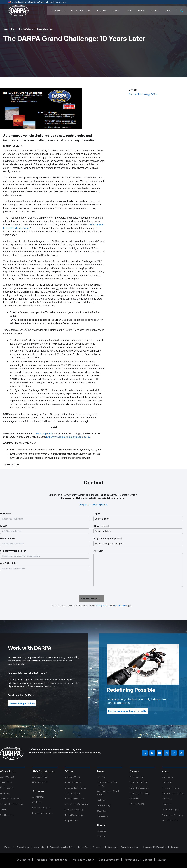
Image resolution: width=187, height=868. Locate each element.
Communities (6, 782)
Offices (116, 10)
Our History (167, 782)
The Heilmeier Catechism (173, 793)
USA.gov (162, 860)
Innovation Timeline (171, 788)
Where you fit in (136, 777)
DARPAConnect (7, 777)
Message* (98, 551)
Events (141, 10)
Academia (5, 793)
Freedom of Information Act (51, 860)
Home (5, 29)
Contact (175, 847)
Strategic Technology (74, 810)
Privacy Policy (102, 606)
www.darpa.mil (44, 433)
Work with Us (58, 10)
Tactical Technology (74, 815)
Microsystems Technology (77, 804)
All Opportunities (40, 777)
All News (101, 777)
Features (101, 800)
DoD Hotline (23, 860)
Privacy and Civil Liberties (138, 860)
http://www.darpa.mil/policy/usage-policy (68, 437)
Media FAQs (103, 816)
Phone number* (8, 538)
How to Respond (40, 782)
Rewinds (101, 836)
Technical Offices (73, 782)
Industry (3, 810)
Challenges (37, 802)
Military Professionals (139, 788)
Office (102, 526)
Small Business (7, 815)
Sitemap (112, 847)
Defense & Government (10, 799)
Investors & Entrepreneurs (11, 804)
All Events (101, 831)
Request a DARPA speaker (94, 505)
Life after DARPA (137, 804)
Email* (3, 526)
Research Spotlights (41, 808)
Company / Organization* (13, 551)
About (168, 10)
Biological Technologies (75, 788)
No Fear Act (83, 847)
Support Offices (72, 821)
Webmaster (98, 847)
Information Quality (83, 860)
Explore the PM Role (139, 782)
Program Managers (171, 810)
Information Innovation (75, 799)
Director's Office (72, 777)
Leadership (167, 804)
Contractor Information (140, 793)
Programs (102, 10)
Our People (167, 799)
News (129, 10)
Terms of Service (119, 606)
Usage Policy (39, 847)
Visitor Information (170, 821)
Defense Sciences (73, 793)
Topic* (97, 514)
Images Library (104, 805)
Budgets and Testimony (173, 815)
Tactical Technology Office (143, 94)
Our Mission (167, 777)
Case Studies (103, 811)
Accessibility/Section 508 (61, 847)
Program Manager (108, 538)
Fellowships (135, 799)
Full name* (5, 514)
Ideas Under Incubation (43, 813)
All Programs (38, 797)
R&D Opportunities (81, 10)
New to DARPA (7, 788)
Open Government (109, 860)
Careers (155, 10)
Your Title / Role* (9, 563)
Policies (8, 847)
